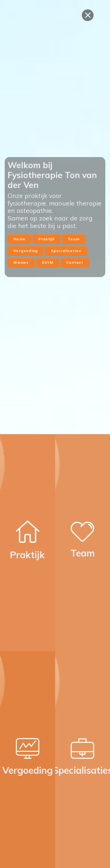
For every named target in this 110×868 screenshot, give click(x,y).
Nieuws (21, 262)
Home (20, 239)
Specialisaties (66, 251)
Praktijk (46, 239)
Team (74, 239)
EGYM (48, 262)
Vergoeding (26, 251)
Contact (75, 262)
